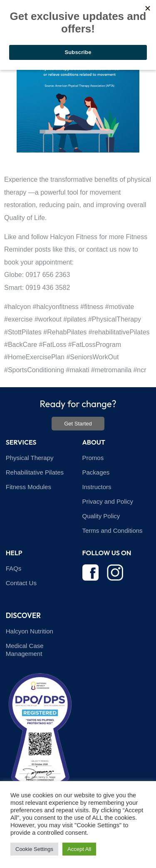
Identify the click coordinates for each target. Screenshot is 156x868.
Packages (96, 472)
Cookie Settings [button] (34, 849)
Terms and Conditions (113, 530)
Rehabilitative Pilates (35, 472)
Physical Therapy (30, 458)
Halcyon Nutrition (30, 631)
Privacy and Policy (108, 501)
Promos (93, 458)
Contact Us (21, 583)
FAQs (14, 568)
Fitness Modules (28, 487)
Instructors (97, 487)
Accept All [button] (79, 849)
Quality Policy (101, 516)
